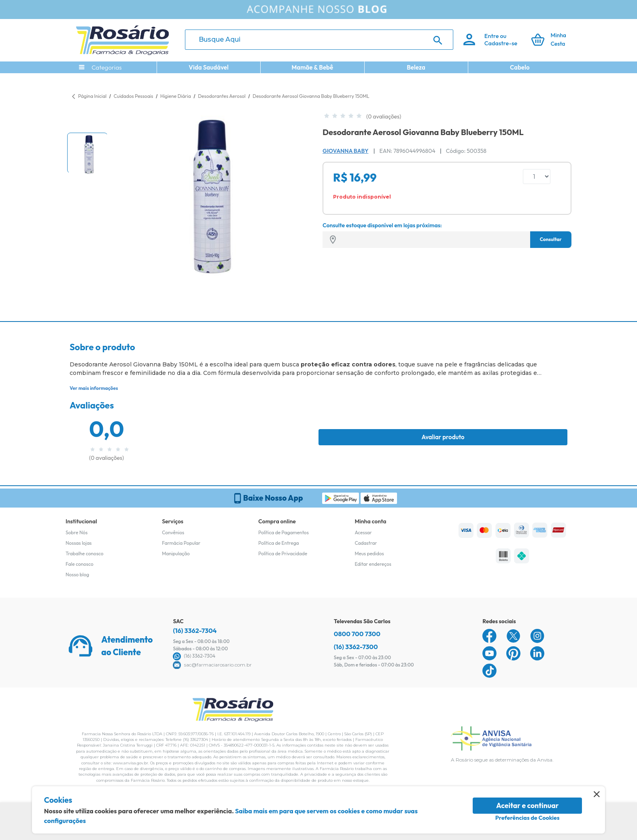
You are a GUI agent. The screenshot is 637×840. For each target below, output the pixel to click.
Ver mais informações (94, 388)
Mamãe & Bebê (312, 67)
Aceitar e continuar (528, 805)
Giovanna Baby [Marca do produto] (345, 151)
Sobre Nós (76, 532)
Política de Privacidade (283, 553)
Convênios (173, 532)
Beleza (416, 67)
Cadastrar (366, 543)
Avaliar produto (443, 437)
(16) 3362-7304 (195, 631)
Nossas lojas (79, 543)
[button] (87, 153)
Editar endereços (373, 564)
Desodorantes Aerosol (222, 96)
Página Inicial (92, 96)
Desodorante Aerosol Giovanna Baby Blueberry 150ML (311, 96)
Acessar (363, 532)
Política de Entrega (278, 543)
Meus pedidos (369, 553)
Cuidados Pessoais (134, 96)
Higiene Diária (176, 96)
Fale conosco (80, 564)
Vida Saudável (209, 67)
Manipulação (176, 553)
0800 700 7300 (357, 634)
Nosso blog (77, 574)
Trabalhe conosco (85, 553)
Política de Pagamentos (283, 532)
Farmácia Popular (181, 543)
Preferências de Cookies (528, 818)
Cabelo (520, 67)
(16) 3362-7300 (356, 647)
